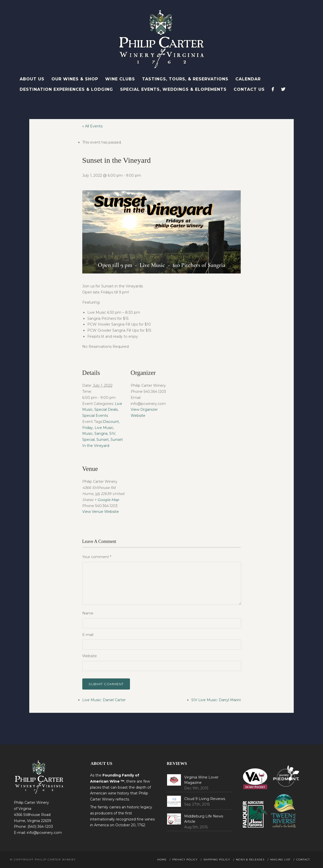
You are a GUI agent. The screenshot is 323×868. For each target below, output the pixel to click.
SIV (112, 433)
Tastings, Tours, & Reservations (185, 79)
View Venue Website (101, 512)
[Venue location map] (157, 488)
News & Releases (250, 860)
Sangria (101, 433)
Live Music (104, 428)
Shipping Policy (217, 860)
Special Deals (106, 409)
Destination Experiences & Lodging (66, 89)
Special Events (95, 416)
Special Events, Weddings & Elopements (173, 89)
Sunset (103, 440)
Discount (111, 422)
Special (88, 440)
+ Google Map (107, 500)
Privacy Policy (185, 860)
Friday (88, 428)
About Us (32, 79)
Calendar (248, 79)
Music (87, 433)
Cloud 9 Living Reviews (205, 799)
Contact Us (249, 89)
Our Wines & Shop (75, 79)
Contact (303, 860)
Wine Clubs (120, 79)
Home (162, 860)
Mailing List (280, 860)
